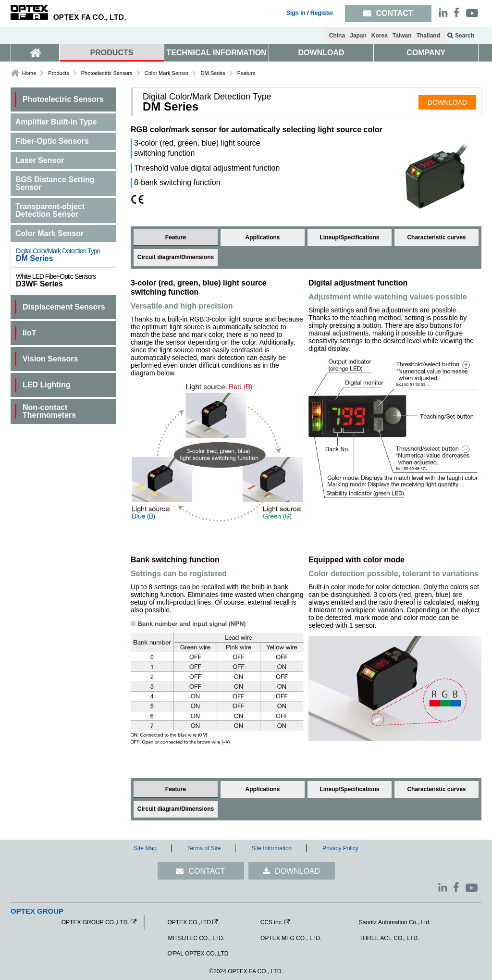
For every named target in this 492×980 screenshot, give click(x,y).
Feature (176, 237)
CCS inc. (272, 922)
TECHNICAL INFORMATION (216, 53)
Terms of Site (204, 848)
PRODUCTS (112, 53)
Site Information (271, 848)
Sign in (296, 13)
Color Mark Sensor (167, 73)
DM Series (66, 255)
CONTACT (207, 871)
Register (322, 13)
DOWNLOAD (321, 53)
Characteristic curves (436, 237)
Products (58, 73)
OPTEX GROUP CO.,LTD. (95, 922)
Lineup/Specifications (349, 237)
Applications (262, 237)
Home (29, 73)
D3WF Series (66, 280)
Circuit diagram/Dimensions (176, 257)
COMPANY (426, 53)
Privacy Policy (340, 848)
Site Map (145, 848)
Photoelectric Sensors (107, 73)
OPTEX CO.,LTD (189, 922)
